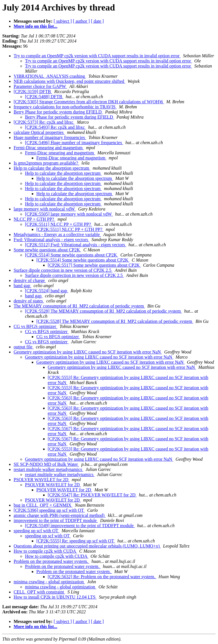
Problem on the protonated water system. (51, 561)
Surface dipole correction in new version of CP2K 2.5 (63, 270)
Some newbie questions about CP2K (47, 250)
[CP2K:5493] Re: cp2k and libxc (55, 127)
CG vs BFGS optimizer (35, 326)
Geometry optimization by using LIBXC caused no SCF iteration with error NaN (88, 352)
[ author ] (81, 21)
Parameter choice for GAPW (40, 86)
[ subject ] (63, 21)
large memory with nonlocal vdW (45, 209)
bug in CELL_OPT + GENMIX (43, 505)
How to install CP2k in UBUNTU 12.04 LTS (55, 597)
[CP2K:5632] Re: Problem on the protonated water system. (102, 577)
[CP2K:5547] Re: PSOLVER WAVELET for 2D (92, 495)
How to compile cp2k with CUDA (45, 551)
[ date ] (97, 21)
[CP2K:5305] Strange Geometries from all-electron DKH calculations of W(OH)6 (89, 102)
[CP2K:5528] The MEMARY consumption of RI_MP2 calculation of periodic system (103, 311)
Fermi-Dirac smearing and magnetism (49, 148)
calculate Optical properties (39, 132)
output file (24, 347)
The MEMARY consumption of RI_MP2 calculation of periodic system (79, 306)
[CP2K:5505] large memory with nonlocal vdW (69, 214)
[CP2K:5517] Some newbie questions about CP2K (94, 265)
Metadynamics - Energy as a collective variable (57, 234)
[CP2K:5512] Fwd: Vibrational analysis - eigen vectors (76, 245)
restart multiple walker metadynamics (48, 469)
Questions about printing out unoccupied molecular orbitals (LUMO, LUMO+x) (87, 546)
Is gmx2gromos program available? (46, 163)
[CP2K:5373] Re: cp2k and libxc (44, 122)
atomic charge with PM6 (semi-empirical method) (60, 515)
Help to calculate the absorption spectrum (52, 168)
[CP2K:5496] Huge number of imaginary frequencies (74, 143)
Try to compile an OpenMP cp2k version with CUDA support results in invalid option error (97, 56)
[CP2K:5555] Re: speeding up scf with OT (76, 541)
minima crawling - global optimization (49, 582)
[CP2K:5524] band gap (47, 291)
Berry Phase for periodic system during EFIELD (58, 112)
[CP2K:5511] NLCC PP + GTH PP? (58, 224)
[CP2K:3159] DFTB (33, 91)
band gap (22, 286)
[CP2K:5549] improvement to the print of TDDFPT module (80, 526)
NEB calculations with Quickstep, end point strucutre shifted (69, 81)
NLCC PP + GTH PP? (34, 219)
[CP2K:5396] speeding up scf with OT (49, 510)
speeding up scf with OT (36, 531)
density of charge (30, 280)
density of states (29, 301)
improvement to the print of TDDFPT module (56, 520)
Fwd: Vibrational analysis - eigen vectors (51, 240)
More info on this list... (35, 26)
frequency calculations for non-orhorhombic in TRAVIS (65, 107)
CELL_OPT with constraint (39, 592)
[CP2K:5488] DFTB (44, 97)
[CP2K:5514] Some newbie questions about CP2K (72, 255)
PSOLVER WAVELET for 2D (42, 480)
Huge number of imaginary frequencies (50, 137)
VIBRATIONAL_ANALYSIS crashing (50, 76)
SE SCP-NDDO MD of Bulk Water (46, 464)
